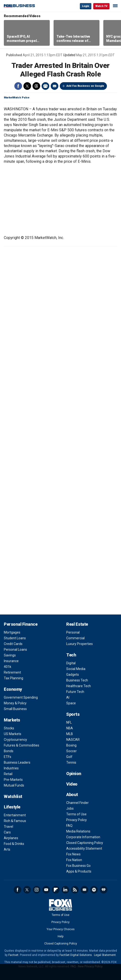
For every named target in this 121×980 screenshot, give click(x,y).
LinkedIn (65, 890)
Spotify (94, 890)
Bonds (9, 751)
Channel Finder (77, 803)
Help (60, 936)
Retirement (12, 672)
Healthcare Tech (79, 686)
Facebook (18, 86)
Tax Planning (14, 678)
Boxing (71, 745)
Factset (13, 955)
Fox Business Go (78, 866)
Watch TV (101, 6)
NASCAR (73, 740)
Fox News (73, 854)
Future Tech (75, 692)
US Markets (13, 734)
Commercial (75, 638)
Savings (10, 655)
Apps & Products (79, 871)
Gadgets (73, 675)
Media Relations (78, 831)
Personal (73, 632)
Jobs (70, 808)
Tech (71, 655)
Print (45, 86)
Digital (71, 663)
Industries (11, 768)
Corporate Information (83, 837)
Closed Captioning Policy (85, 843)
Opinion (74, 774)
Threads (36, 86)
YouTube (46, 890)
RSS (75, 890)
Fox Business (19, 6)
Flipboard (56, 890)
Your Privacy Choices (61, 929)
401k (8, 667)
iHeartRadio (104, 890)
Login (86, 6)
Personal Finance (21, 624)
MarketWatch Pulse (17, 98)
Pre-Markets (13, 780)
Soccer (71, 751)
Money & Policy (15, 703)
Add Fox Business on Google (85, 86)
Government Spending (21, 697)
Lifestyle (12, 807)
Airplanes (11, 838)
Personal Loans (15, 650)
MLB (70, 734)
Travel (8, 827)
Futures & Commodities (22, 745)
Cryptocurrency (15, 740)
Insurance (11, 661)
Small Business (15, 709)
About (72, 795)
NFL (69, 722)
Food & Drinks (14, 844)
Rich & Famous (15, 821)
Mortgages (12, 632)
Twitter (27, 86)
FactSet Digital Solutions (76, 955)
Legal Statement (105, 955)
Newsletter (84, 890)
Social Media (76, 669)
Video (72, 784)
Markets (12, 720)
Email (55, 86)
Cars (7, 832)
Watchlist (13, 796)
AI (68, 697)
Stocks (9, 728)
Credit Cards (13, 644)
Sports (73, 714)
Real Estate (77, 624)
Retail (8, 774)
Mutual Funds (14, 785)
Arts (7, 849)
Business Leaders (17, 762)
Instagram (37, 890)
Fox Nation (74, 860)
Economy (13, 689)
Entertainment (15, 815)
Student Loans (15, 638)
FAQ (69, 826)
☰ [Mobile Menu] (115, 6)
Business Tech (77, 680)
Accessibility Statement (84, 848)
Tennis (71, 762)
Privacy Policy (77, 820)
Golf (69, 757)
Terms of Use (76, 814)
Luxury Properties (80, 644)
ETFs (8, 757)
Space (71, 703)
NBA (70, 728)
